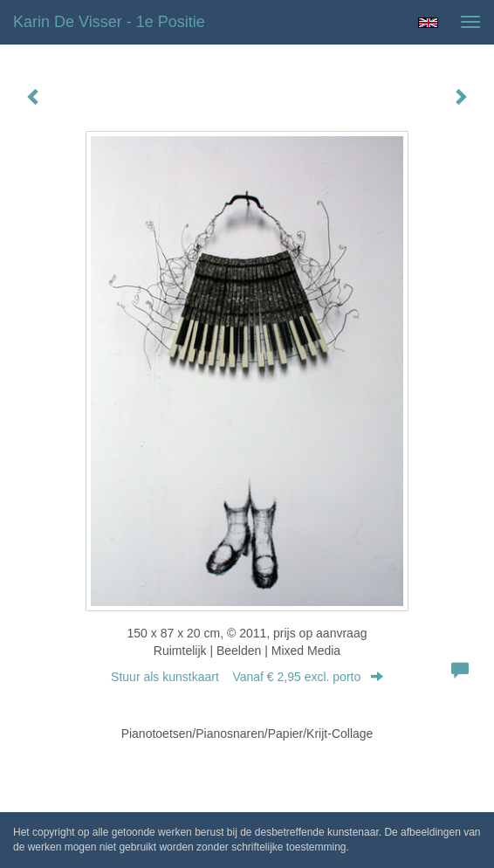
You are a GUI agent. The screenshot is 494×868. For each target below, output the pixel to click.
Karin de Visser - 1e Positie (109, 22)
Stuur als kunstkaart (247, 677)
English (428, 23)
